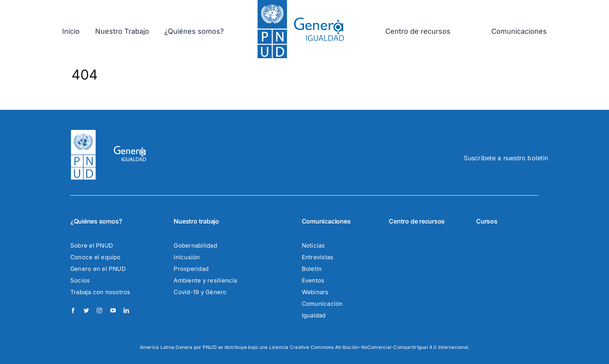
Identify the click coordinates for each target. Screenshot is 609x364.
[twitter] (86, 310)
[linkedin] (126, 310)
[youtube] (113, 310)
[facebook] (73, 310)
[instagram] (99, 310)
